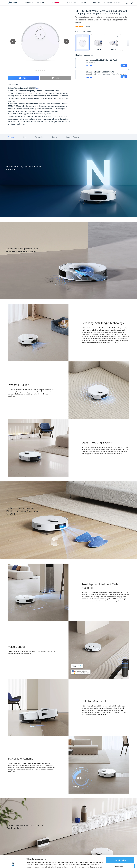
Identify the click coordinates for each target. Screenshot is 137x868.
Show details (31, 863)
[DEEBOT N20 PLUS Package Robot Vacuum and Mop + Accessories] (114, 43)
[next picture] (66, 41)
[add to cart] (124, 65)
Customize (120, 855)
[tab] (11, 137)
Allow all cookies (120, 848)
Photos (23, 78)
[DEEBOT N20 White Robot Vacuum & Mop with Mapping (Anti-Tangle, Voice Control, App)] (87, 27)
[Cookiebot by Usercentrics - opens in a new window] (13, 863)
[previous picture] (13, 41)
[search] (127, 3)
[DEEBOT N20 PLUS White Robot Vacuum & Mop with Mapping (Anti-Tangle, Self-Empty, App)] (98, 43)
